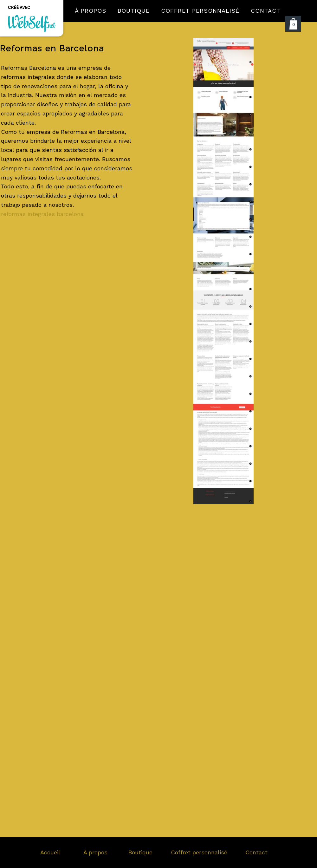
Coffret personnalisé (199, 852)
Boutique (140, 852)
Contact (256, 852)
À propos (95, 852)
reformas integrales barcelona (42, 214)
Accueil (50, 852)
